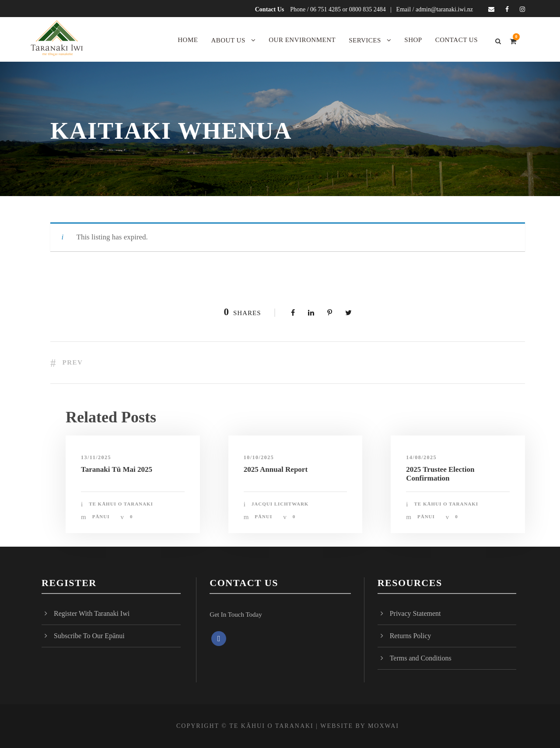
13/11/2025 (96, 457)
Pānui (101, 516)
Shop (413, 40)
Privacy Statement (415, 613)
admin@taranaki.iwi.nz (444, 9)
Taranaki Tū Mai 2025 (117, 469)
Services (365, 40)
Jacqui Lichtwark (280, 504)
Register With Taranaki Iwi (92, 613)
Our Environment (302, 40)
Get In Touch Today (236, 615)
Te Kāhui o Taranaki (121, 504)
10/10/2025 (259, 457)
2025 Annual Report (276, 469)
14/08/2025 (421, 457)
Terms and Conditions (421, 658)
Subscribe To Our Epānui (89, 636)
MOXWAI (383, 726)
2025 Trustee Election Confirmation (440, 474)
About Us (228, 40)
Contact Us (270, 9)
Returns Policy (411, 636)
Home (188, 40)
